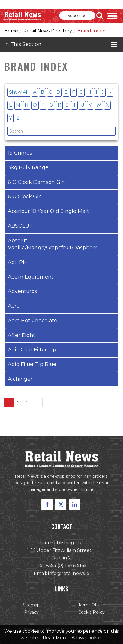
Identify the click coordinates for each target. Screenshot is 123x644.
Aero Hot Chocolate (33, 321)
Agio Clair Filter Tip (32, 350)
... (37, 402)
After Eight (22, 335)
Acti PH (17, 262)
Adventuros (23, 291)
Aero (14, 306)
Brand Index (91, 31)
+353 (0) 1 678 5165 (66, 566)
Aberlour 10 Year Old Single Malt (48, 211)
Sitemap (32, 605)
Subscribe (77, 16)
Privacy (32, 612)
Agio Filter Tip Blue (32, 364)
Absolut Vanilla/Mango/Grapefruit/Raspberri (53, 244)
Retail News (23, 16)
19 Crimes (20, 153)
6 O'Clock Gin (25, 197)
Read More (55, 638)
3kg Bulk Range (28, 167)
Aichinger (20, 379)
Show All (19, 92)
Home (11, 31)
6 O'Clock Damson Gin (36, 182)
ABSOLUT (20, 226)
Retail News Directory (48, 31)
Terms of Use (91, 605)
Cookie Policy (91, 612)
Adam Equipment (31, 277)
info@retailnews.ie (69, 573)
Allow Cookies (87, 638)
